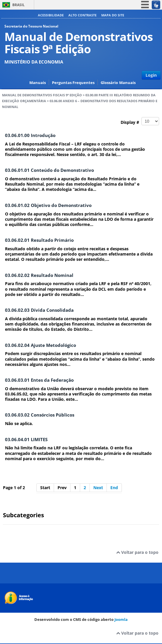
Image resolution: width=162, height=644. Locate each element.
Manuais (38, 83)
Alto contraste (82, 15)
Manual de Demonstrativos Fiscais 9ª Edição (42, 95)
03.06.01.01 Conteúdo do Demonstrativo (49, 170)
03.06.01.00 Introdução (30, 135)
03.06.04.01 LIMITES (26, 440)
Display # (140, 121)
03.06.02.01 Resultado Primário (39, 240)
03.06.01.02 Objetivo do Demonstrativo (48, 205)
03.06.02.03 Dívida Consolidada (39, 310)
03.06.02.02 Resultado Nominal (39, 275)
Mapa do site (113, 15)
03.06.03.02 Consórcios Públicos (40, 415)
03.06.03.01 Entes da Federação (39, 380)
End (114, 488)
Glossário (109, 83)
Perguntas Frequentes (73, 83)
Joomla (121, 619)
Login (151, 75)
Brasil (18, 5)
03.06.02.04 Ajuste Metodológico (41, 345)
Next (98, 488)
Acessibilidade (51, 15)
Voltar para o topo (137, 552)
